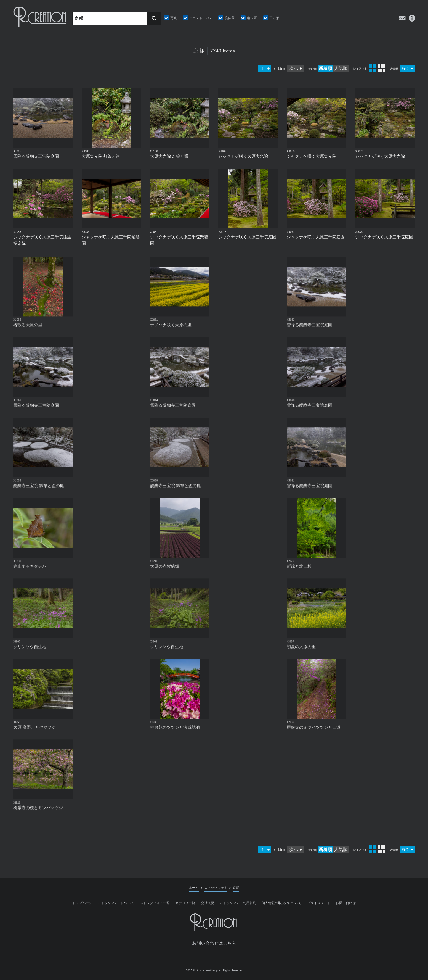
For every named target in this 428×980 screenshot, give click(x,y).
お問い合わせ (346, 903)
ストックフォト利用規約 (238, 903)
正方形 (274, 18)
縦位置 (252, 18)
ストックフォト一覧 (155, 903)
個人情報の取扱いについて (281, 903)
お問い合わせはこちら (214, 943)
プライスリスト (319, 903)
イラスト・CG (200, 18)
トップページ (82, 903)
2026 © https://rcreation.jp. (202, 970)
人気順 (341, 68)
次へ (294, 68)
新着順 (325, 68)
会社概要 (208, 903)
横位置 (230, 18)
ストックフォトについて (116, 903)
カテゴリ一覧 (185, 903)
